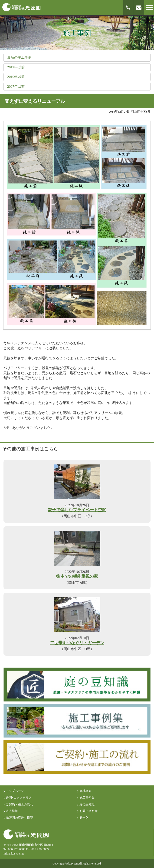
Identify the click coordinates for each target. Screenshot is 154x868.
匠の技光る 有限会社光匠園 (21, 7)
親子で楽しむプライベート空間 (77, 510)
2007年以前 (16, 87)
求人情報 (12, 811)
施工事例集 (87, 798)
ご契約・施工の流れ (19, 804)
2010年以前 (16, 77)
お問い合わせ (88, 811)
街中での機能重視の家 (77, 576)
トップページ (15, 791)
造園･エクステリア (19, 798)
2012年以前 (16, 67)
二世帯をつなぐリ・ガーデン (77, 643)
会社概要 (85, 791)
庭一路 (84, 818)
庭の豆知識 (87, 804)
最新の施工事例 (19, 57)
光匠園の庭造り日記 (19, 818)
